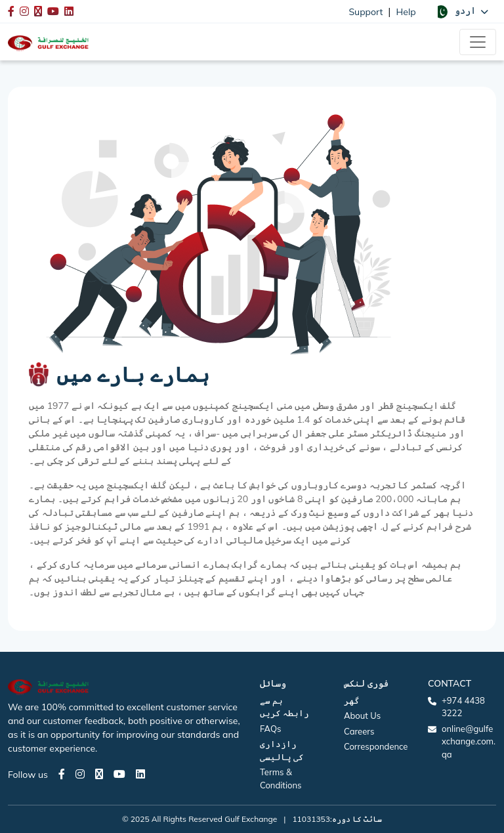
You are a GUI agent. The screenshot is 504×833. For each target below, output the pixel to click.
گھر (352, 700)
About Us (362, 716)
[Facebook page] (62, 774)
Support (366, 12)
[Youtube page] (119, 774)
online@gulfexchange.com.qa (469, 741)
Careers (359, 731)
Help (406, 12)
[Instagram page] (80, 774)
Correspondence (376, 746)
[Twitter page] (99, 774)
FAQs (270, 729)
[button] (461, 11)
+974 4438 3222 (463, 707)
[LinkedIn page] (140, 774)
